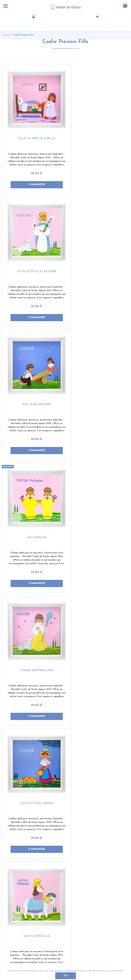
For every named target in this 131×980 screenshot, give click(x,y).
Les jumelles (97, 260)
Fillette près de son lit (34, 133)
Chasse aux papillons (34, 386)
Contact (33, 964)
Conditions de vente (56, 964)
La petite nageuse (97, 513)
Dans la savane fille (97, 640)
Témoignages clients (15, 893)
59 (34, 168)
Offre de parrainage (15, 901)
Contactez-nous (43, 893)
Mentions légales (120, 964)
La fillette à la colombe (97, 133)
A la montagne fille (34, 640)
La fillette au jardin (97, 386)
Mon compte (42, 886)
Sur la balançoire (34, 260)
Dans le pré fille (34, 513)
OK (66, 976)
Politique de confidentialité (89, 964)
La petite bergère (34, 767)
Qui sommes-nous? (15, 886)
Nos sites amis (43, 901)
